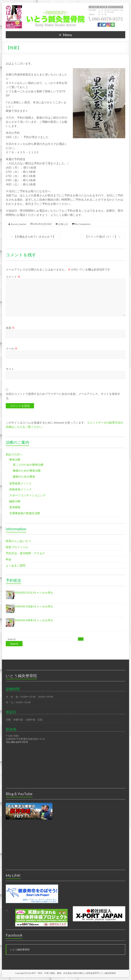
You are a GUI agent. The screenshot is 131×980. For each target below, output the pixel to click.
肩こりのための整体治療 (28, 465)
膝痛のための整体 (24, 476)
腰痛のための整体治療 (27, 470)
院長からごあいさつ (18, 541)
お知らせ (63, 224)
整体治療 (15, 459)
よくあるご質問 (16, 565)
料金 (9, 559)
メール (12, 348)
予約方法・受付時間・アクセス (25, 553)
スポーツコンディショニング (27, 495)
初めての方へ (14, 454)
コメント (13, 277)
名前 (10, 328)
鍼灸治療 (15, 501)
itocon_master (19, 224)
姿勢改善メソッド (20, 483)
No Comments (83, 224)
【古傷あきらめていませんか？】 (33, 236)
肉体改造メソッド (20, 489)
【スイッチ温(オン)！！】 (103, 236)
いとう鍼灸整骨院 (20, 949)
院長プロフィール (17, 547)
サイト (10, 369)
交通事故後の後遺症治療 (25, 513)
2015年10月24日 (42, 224)
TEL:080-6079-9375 (17, 742)
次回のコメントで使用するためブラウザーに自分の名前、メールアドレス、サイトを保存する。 (63, 396)
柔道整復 (15, 507)
